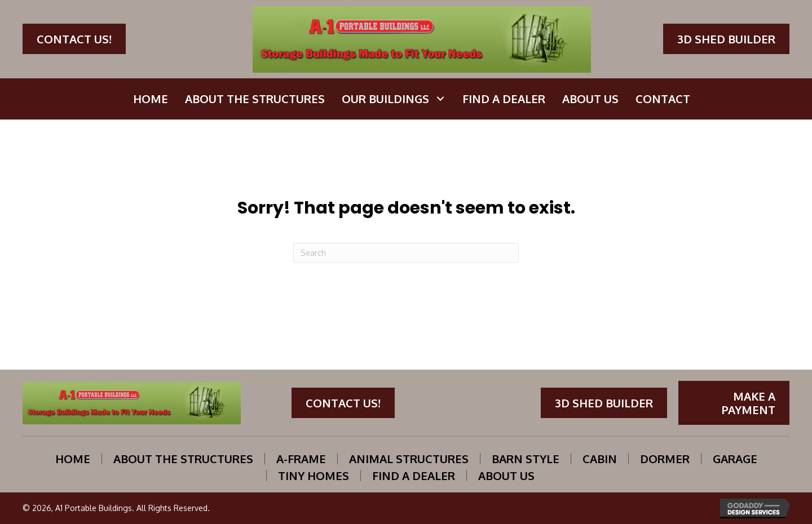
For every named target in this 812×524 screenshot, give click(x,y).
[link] (151, 99)
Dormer (665, 459)
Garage (735, 459)
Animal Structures (409, 459)
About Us (506, 476)
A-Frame (301, 459)
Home (73, 459)
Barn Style (526, 459)
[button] (74, 39)
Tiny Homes (314, 476)
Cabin (600, 459)
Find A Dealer (414, 476)
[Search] (406, 253)
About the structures (183, 459)
